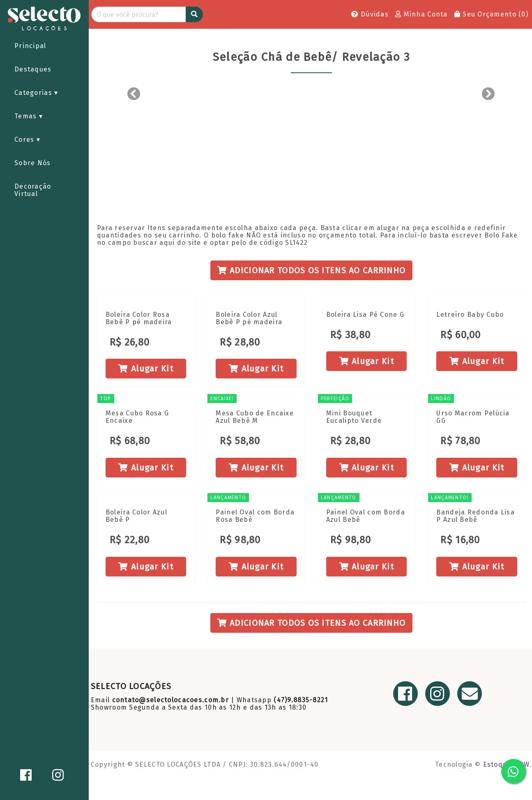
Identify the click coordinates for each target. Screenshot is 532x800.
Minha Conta (421, 14)
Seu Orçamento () (491, 14)
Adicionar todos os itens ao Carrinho (312, 270)
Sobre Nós (33, 163)
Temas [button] (27, 116)
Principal (30, 46)
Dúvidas (370, 14)
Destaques (33, 69)
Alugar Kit (146, 369)
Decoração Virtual (33, 190)
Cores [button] (25, 139)
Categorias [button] (34, 93)
